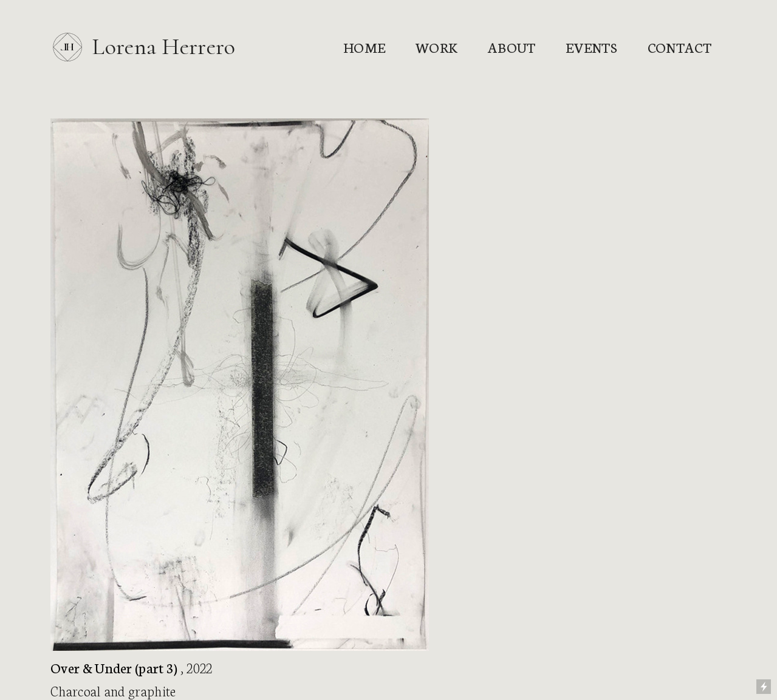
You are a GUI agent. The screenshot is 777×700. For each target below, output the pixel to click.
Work (436, 47)
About (512, 47)
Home (364, 47)
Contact (679, 47)
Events (591, 47)
